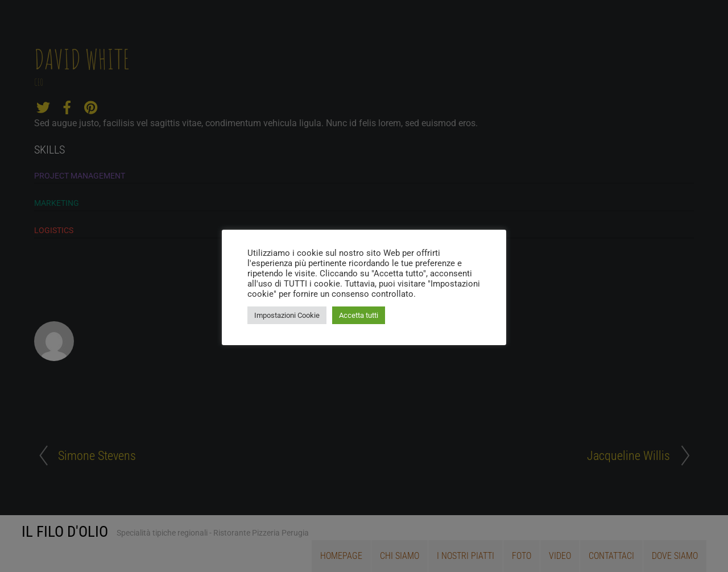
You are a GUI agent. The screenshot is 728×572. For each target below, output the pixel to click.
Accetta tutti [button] (359, 315)
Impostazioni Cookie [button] (287, 315)
